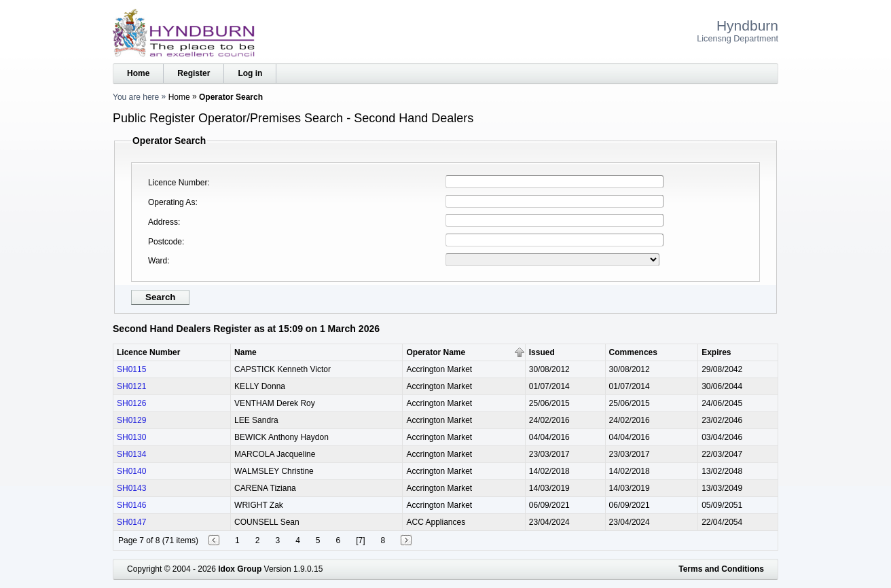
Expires (716, 352)
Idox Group (240, 569)
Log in (250, 73)
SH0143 (131, 488)
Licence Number (178, 183)
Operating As (171, 202)
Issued (542, 352)
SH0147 (131, 522)
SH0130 (131, 437)
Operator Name (436, 352)
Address (163, 222)
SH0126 (131, 403)
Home (138, 73)
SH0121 (131, 386)
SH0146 (131, 505)
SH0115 (131, 369)
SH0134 (131, 454)
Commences (633, 352)
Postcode (165, 242)
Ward (158, 261)
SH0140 (131, 471)
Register (194, 73)
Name (246, 352)
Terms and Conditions (721, 569)
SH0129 (131, 420)
